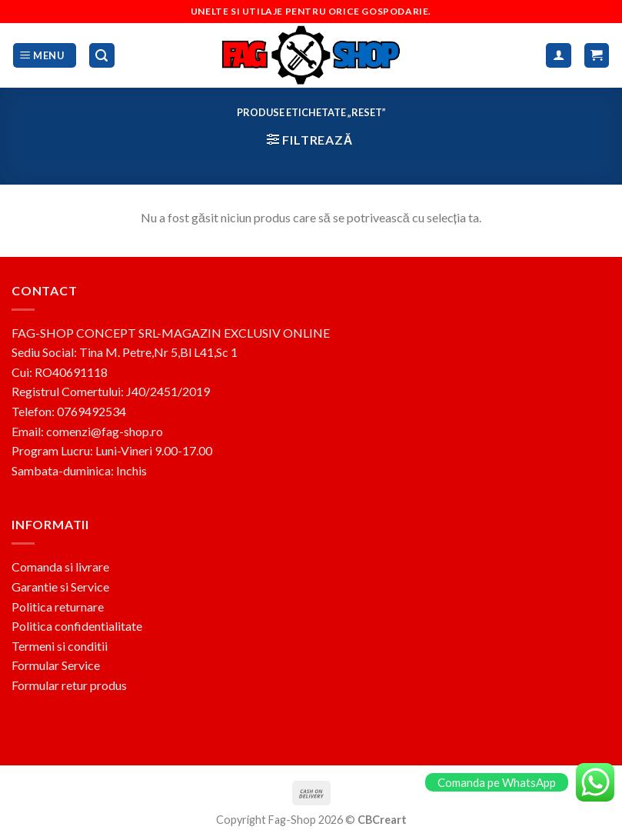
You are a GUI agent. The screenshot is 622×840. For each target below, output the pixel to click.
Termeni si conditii (60, 646)
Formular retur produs (69, 685)
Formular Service (56, 665)
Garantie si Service (60, 587)
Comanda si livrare (60, 567)
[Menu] (45, 56)
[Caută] (102, 56)
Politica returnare (58, 607)
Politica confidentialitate (77, 626)
